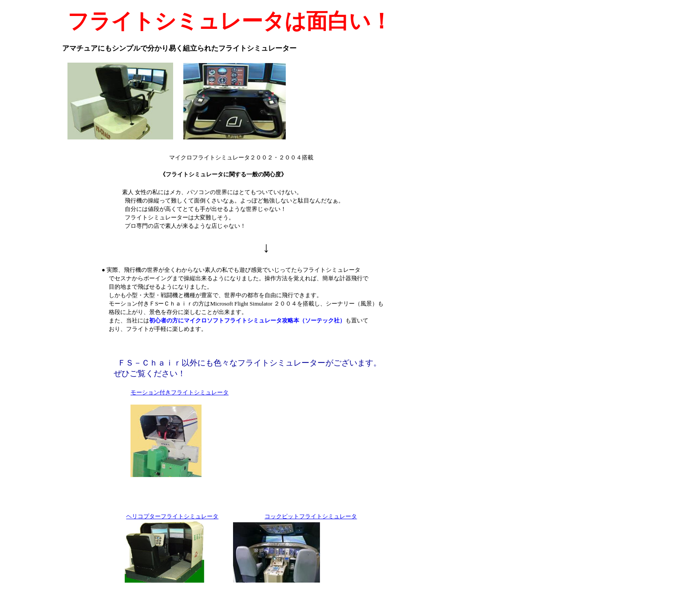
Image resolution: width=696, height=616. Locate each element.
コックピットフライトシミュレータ (311, 516)
